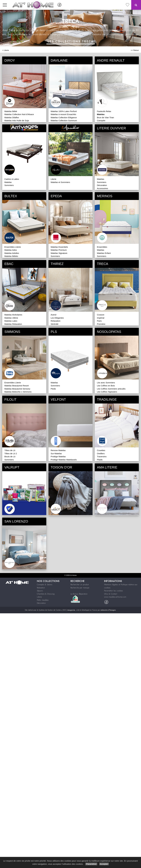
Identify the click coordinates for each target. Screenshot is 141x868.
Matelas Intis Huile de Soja (17, 120)
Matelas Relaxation (13, 324)
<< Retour (135, 50)
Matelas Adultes (12, 253)
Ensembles (102, 247)
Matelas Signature (59, 253)
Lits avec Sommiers (106, 383)
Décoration (102, 185)
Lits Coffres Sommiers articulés (111, 389)
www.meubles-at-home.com (115, 597)
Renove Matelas (58, 450)
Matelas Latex (11, 321)
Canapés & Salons (45, 585)
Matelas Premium (59, 250)
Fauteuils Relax (104, 111)
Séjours (40, 591)
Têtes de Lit (10, 450)
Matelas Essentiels (59, 247)
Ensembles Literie (13, 247)
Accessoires (103, 188)
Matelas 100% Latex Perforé (64, 111)
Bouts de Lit (10, 456)
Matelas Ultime (11, 318)
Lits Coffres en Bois (106, 386)
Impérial (101, 318)
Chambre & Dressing (46, 594)
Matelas (8, 182)
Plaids (100, 460)
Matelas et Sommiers (60, 182)
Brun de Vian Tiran (105, 117)
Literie (6, 50)
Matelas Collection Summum (64, 120)
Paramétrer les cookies (114, 591)
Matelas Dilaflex (12, 117)
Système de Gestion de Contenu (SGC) (57, 610)
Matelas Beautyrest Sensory (17, 389)
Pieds (53, 389)
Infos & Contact (111, 594)
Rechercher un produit (80, 585)
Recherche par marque (80, 588)
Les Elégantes (57, 318)
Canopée (101, 120)
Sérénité (55, 324)
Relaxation (56, 321)
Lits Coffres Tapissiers (107, 392)
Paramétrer (91, 864)
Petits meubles (43, 600)
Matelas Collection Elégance (64, 117)
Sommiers (9, 185)
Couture (101, 315)
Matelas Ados (11, 250)
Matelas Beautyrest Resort (17, 386)
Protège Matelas (58, 456)
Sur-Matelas (56, 453)
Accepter (104, 864)
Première (101, 324)
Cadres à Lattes (12, 179)
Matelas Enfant (104, 253)
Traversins (102, 456)
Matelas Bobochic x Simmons (18, 392)
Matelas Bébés (11, 256)
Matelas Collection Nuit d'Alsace (19, 114)
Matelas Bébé (11, 111)
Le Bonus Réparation (79, 594)
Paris (99, 321)
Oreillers (101, 453)
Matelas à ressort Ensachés (63, 114)
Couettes (101, 450)
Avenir (54, 315)
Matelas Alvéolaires (13, 315)
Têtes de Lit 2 (11, 453)
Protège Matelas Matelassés (64, 460)
